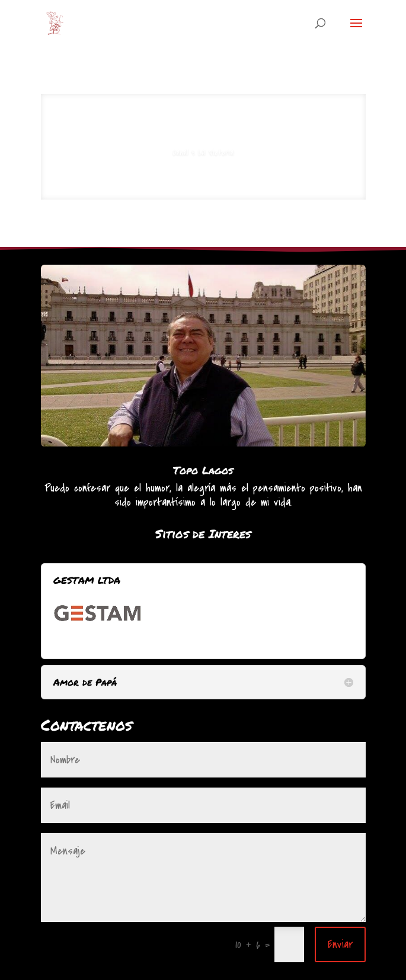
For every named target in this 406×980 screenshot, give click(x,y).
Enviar (340, 944)
